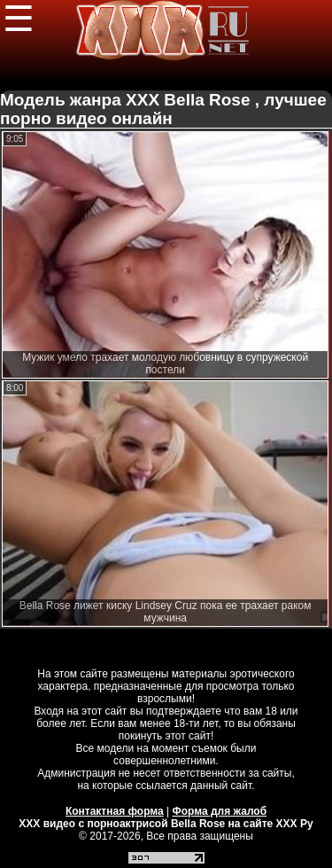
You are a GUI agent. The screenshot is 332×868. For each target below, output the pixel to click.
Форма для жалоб (220, 811)
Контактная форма (115, 811)
